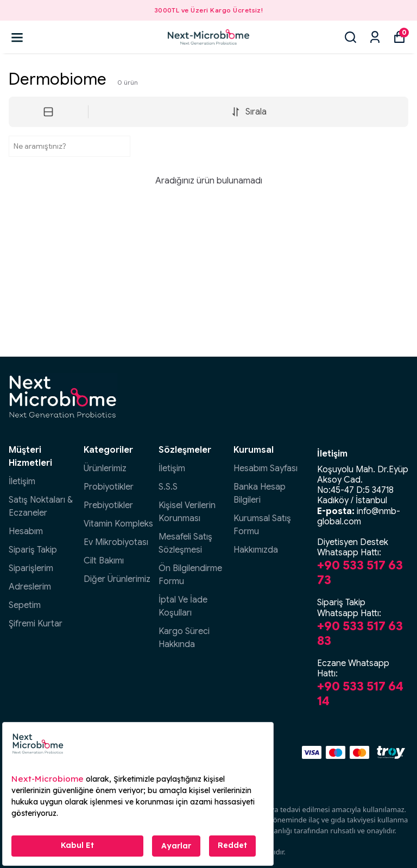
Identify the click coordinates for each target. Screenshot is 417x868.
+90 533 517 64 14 (360, 693)
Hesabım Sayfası (266, 468)
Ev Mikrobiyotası (116, 542)
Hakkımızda (256, 550)
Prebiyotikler (108, 505)
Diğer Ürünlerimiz (117, 579)
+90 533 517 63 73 (360, 572)
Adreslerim (30, 587)
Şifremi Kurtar (36, 624)
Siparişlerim (31, 568)
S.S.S (168, 487)
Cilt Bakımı (104, 561)
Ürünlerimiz (105, 468)
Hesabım (26, 531)
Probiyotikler (109, 487)
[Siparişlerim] (375, 37)
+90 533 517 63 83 (360, 633)
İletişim (22, 481)
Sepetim (25, 605)
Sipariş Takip (33, 550)
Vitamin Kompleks (118, 524)
